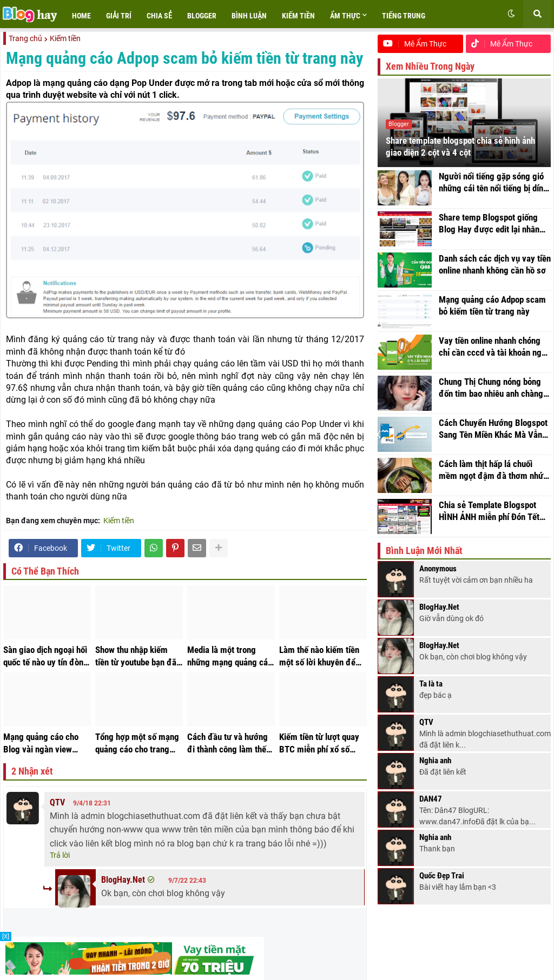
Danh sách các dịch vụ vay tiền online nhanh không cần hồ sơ (495, 274)
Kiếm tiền (65, 38)
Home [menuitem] (81, 16)
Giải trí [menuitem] (119, 16)
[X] (6, 936)
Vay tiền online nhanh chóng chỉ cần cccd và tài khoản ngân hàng (494, 357)
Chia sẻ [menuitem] (159, 16)
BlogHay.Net (123, 880)
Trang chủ (25, 38)
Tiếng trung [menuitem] (404, 16)
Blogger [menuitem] (202, 16)
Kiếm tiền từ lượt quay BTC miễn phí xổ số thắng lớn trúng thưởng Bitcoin (321, 743)
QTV (57, 802)
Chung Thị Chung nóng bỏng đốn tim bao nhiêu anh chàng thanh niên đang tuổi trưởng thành (491, 398)
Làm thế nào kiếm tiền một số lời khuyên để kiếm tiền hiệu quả (319, 656)
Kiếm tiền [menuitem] (298, 16)
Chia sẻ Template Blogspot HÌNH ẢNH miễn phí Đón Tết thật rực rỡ (489, 521)
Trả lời (60, 855)
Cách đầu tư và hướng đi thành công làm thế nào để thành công (227, 743)
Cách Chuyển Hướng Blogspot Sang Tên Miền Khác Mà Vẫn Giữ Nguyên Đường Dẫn (493, 439)
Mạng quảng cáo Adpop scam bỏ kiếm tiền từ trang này (492, 315)
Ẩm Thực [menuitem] (345, 16)
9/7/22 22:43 (187, 881)
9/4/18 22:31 (92, 803)
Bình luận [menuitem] (249, 16)
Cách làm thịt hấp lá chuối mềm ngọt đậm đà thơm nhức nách (493, 480)
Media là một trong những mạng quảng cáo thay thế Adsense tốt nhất (230, 656)
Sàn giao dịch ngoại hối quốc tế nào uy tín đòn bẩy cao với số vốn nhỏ (45, 656)
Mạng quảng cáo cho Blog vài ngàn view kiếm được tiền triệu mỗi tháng (41, 743)
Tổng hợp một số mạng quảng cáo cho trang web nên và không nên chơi (137, 743)
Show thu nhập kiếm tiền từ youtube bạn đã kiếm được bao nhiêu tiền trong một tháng (136, 656)
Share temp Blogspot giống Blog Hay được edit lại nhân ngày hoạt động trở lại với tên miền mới (493, 234)
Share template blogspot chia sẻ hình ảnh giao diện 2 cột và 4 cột (460, 156)
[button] (511, 14)
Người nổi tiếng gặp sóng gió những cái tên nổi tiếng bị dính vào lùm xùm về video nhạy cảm (493, 192)
